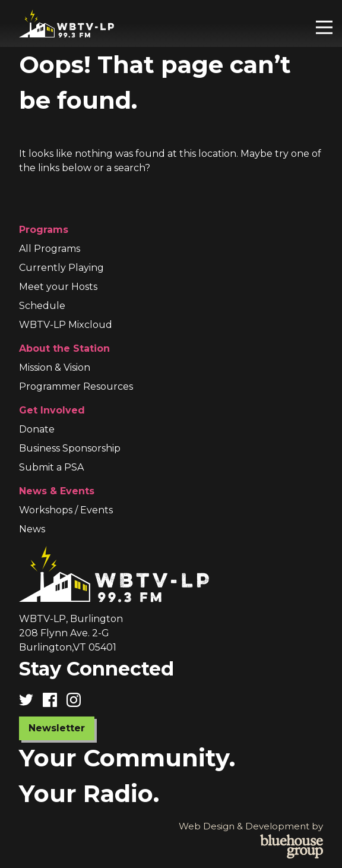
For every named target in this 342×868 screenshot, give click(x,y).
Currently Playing (61, 268)
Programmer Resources (76, 386)
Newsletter (57, 728)
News (32, 529)
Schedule (42, 306)
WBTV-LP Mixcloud (66, 325)
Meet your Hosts (58, 287)
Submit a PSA (51, 467)
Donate (37, 429)
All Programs (50, 249)
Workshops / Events (66, 510)
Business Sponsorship (70, 448)
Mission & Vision (55, 367)
